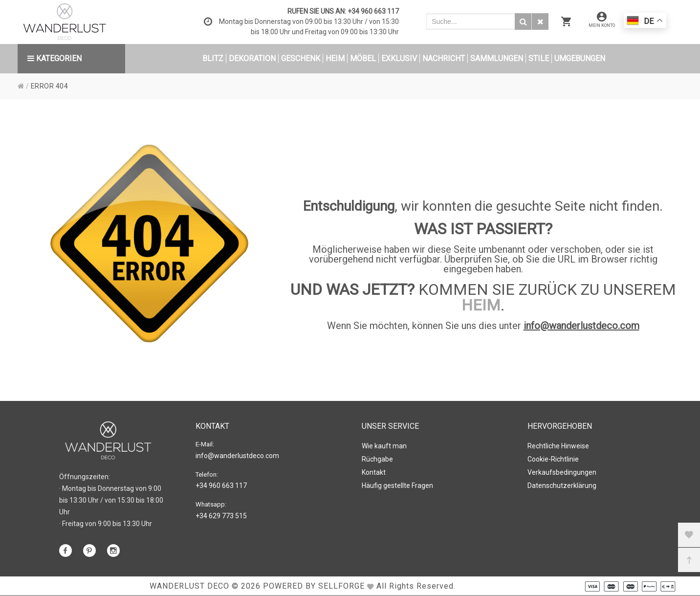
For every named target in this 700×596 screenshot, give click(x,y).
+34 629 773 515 (221, 516)
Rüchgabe (377, 459)
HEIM (481, 305)
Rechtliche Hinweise (558, 446)
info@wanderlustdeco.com (581, 326)
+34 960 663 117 (373, 11)
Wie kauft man (384, 446)
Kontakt (374, 472)
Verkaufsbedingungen (562, 472)
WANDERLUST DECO (189, 586)
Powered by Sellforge (314, 586)
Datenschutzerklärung (562, 486)
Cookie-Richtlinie (553, 459)
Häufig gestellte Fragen (397, 486)
